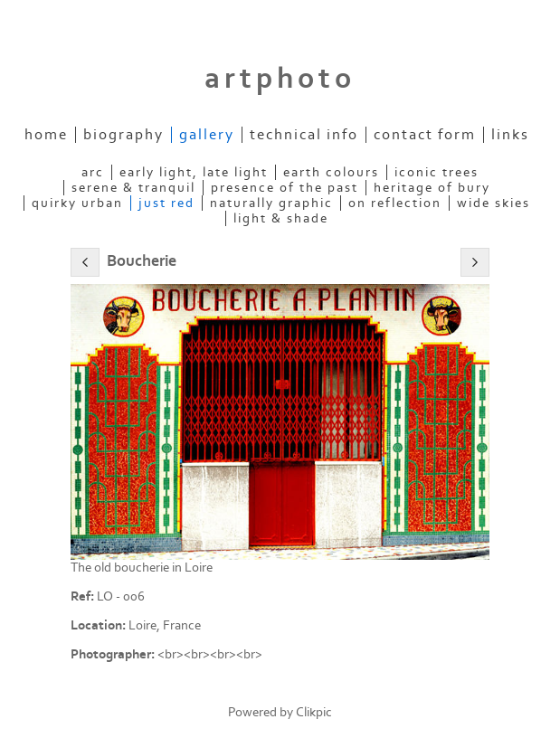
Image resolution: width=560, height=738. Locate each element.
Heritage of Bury (432, 188)
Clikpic (314, 712)
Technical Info (304, 135)
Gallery (207, 135)
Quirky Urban (77, 203)
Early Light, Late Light (194, 172)
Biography (123, 135)
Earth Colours (331, 172)
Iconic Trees (437, 172)
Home (46, 135)
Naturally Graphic (271, 203)
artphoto (280, 79)
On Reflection (395, 203)
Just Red (166, 203)
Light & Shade (281, 218)
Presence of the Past (285, 188)
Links (510, 135)
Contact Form (425, 135)
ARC (93, 172)
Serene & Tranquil (133, 188)
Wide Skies (494, 203)
